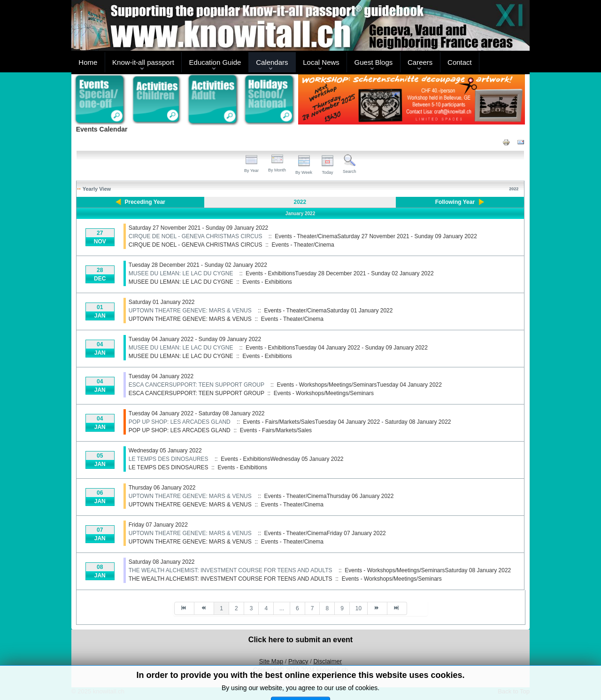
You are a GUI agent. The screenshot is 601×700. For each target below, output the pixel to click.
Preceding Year (145, 202)
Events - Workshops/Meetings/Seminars (324, 393)
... (282, 608)
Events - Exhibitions (267, 282)
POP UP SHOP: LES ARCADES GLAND (180, 422)
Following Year (455, 202)
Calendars (272, 62)
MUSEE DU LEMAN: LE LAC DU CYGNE (181, 273)
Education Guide (215, 62)
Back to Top (514, 691)
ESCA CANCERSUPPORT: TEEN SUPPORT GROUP (196, 385)
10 (358, 608)
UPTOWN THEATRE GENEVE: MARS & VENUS (190, 311)
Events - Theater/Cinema (303, 245)
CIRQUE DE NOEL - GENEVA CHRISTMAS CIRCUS (196, 236)
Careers (420, 62)
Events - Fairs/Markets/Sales (276, 430)
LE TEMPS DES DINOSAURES (169, 459)
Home (88, 62)
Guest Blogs (374, 62)
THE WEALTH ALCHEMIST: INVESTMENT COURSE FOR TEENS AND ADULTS (231, 570)
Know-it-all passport (143, 62)
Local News (321, 62)
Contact (460, 62)
